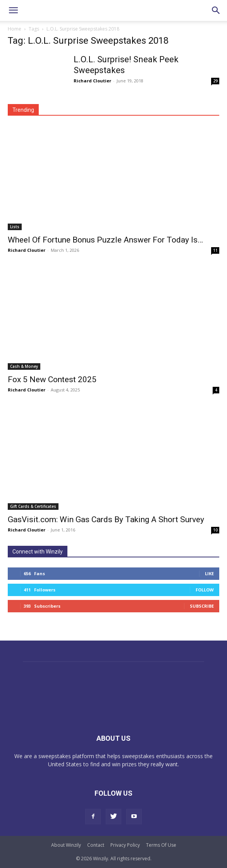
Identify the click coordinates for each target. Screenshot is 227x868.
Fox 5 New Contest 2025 (52, 379)
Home (15, 29)
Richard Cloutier (92, 81)
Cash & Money (24, 366)
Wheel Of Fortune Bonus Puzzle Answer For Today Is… (105, 240)
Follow (205, 590)
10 (215, 530)
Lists (15, 227)
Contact (96, 845)
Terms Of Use (161, 845)
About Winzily (66, 845)
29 (215, 81)
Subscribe (202, 606)
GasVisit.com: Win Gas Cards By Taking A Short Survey (106, 519)
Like (209, 573)
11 (215, 250)
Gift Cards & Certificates (33, 506)
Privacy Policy (125, 845)
